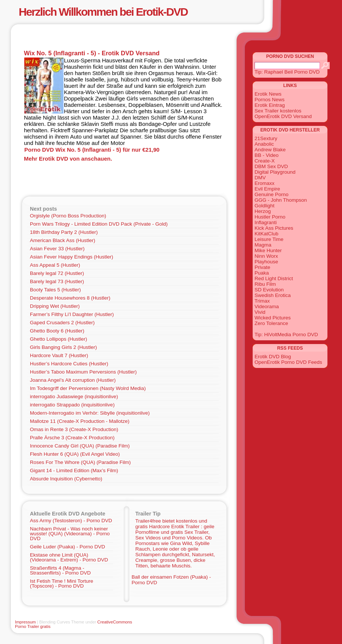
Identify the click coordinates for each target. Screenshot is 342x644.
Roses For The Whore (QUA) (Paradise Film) (80, 462)
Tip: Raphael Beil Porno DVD (287, 72)
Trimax (262, 301)
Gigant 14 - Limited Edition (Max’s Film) (74, 470)
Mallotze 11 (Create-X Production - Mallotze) (80, 421)
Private (262, 267)
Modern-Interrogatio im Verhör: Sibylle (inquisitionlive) (90, 413)
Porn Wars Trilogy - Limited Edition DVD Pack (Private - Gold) (99, 224)
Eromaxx (264, 183)
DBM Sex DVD (271, 166)
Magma (263, 245)
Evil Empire (267, 189)
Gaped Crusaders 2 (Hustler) (62, 323)
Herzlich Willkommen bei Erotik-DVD (103, 12)
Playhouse (266, 262)
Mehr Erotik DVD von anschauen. (68, 159)
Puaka (262, 273)
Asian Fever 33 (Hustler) (57, 249)
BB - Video (266, 155)
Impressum (25, 622)
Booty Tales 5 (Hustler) (55, 290)
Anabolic (264, 144)
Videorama (267, 306)
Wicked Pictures (273, 318)
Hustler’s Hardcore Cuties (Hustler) (69, 364)
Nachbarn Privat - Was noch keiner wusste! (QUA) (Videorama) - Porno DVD (70, 534)
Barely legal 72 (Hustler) (57, 273)
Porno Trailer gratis (33, 626)
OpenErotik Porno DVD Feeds (288, 362)
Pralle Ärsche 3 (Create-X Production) (72, 438)
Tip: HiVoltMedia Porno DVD (286, 335)
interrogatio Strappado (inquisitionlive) (72, 405)
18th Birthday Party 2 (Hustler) (64, 232)
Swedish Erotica (273, 295)
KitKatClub (266, 234)
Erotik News (268, 94)
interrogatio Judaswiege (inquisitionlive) (74, 397)
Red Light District (274, 278)
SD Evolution (269, 290)
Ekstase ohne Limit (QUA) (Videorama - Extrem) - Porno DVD (69, 557)
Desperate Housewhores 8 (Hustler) (70, 298)
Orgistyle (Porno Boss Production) (68, 216)
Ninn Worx (266, 256)
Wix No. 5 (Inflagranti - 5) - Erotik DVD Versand (92, 53)
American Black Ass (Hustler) (63, 240)
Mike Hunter (268, 250)
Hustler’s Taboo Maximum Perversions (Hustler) (83, 372)
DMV (260, 178)
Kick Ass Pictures (274, 228)
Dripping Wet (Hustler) (55, 306)
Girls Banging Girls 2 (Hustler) (63, 347)
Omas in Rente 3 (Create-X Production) (74, 429)
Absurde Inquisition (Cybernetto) (66, 479)
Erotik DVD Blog (273, 357)
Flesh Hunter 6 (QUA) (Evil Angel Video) (75, 454)
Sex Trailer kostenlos (278, 111)
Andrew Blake (270, 150)
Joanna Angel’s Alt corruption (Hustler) (73, 380)
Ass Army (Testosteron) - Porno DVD (71, 521)
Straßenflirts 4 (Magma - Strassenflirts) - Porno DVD (60, 570)
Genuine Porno (272, 194)
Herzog (263, 211)
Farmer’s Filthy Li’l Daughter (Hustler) (72, 314)
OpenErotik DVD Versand (283, 116)
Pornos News (269, 100)
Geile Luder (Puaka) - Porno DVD (67, 547)
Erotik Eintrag (270, 105)
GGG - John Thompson (281, 200)
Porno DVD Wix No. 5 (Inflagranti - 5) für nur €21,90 (92, 150)
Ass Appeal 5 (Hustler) (55, 265)
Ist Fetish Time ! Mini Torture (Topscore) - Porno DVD (61, 583)
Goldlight (264, 206)
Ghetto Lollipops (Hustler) (58, 339)
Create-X (265, 161)
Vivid (260, 312)
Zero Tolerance (271, 323)
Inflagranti (266, 222)
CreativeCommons (115, 622)
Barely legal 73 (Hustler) (57, 281)
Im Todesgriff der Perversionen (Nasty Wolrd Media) (88, 388)
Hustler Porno (270, 217)
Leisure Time (269, 239)
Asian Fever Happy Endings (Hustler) (72, 257)
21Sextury (266, 138)
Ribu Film (265, 284)
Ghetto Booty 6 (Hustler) (57, 331)
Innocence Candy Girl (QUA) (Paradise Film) (80, 446)
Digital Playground (275, 172)
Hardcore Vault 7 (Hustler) (59, 355)
